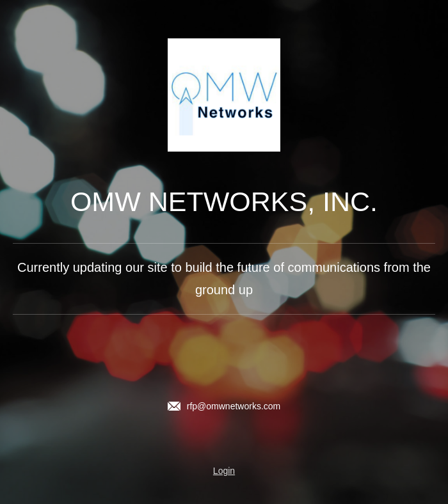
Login (224, 471)
